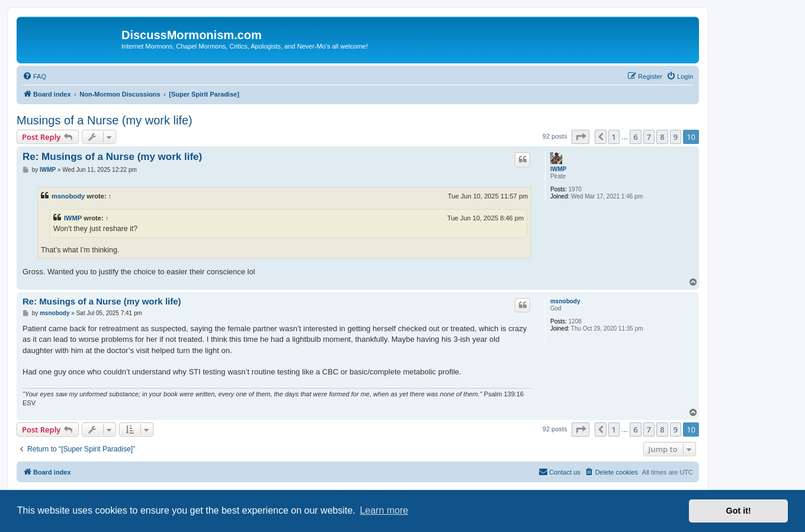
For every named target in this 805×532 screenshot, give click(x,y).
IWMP (558, 169)
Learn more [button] (384, 510)
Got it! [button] (739, 511)
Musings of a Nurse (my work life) (105, 120)
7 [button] (649, 137)
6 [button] (635, 137)
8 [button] (662, 137)
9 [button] (676, 137)
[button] (581, 137)
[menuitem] (34, 76)
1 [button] (614, 137)
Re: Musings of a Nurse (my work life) (112, 157)
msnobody (68, 196)
